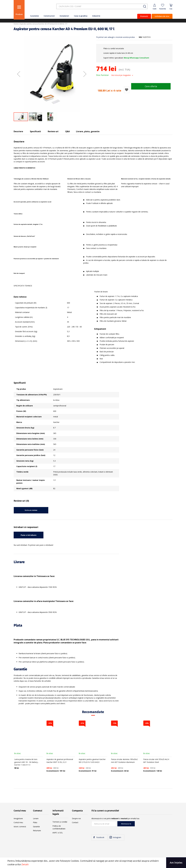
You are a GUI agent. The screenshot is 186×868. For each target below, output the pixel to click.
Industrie (96, 16)
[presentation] (154, 826)
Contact (75, 822)
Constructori (49, 16)
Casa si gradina (81, 16)
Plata (35, 822)
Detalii (25, 864)
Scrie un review (31, 510)
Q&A (68, 131)
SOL (61, 833)
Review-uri (53, 131)
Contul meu (18, 822)
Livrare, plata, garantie (88, 131)
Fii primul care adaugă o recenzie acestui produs (116, 37)
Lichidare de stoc (162, 16)
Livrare (36, 818)
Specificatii (35, 131)
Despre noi (76, 818)
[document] (93, 863)
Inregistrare (18, 818)
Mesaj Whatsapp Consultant (136, 58)
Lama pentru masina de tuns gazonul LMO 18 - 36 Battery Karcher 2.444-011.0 (26, 762)
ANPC (55, 833)
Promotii (144, 16)
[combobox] (102, 6)
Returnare (37, 831)
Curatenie (34, 16)
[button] (19, 74)
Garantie (36, 827)
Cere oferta (151, 86)
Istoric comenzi (20, 827)
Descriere (18, 131)
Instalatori (64, 16)
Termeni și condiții (60, 822)
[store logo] (40, 8)
